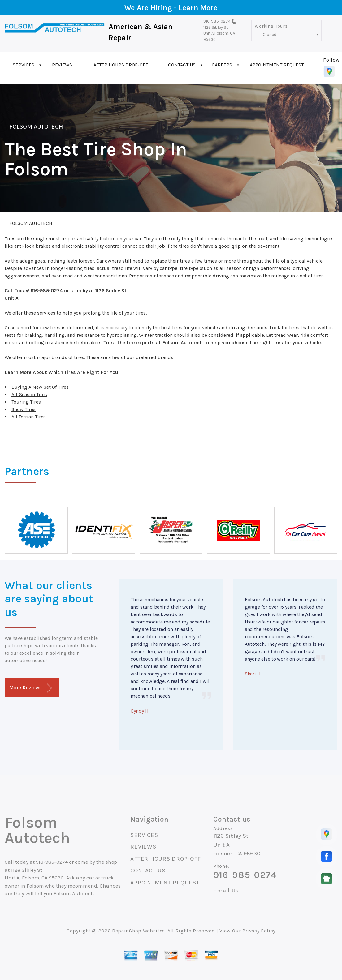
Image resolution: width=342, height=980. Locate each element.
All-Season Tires (29, 394)
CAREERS (222, 65)
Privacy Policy (259, 931)
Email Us (226, 891)
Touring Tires (26, 402)
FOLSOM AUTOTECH (36, 127)
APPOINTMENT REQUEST (277, 65)
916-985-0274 (217, 21)
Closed (270, 34)
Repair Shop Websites (139, 931)
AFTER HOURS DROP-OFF (121, 65)
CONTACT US (182, 65)
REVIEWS (62, 65)
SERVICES (24, 65)
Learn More (198, 8)
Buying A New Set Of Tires (40, 387)
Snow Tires (24, 409)
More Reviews (30, 688)
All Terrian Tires (29, 417)
